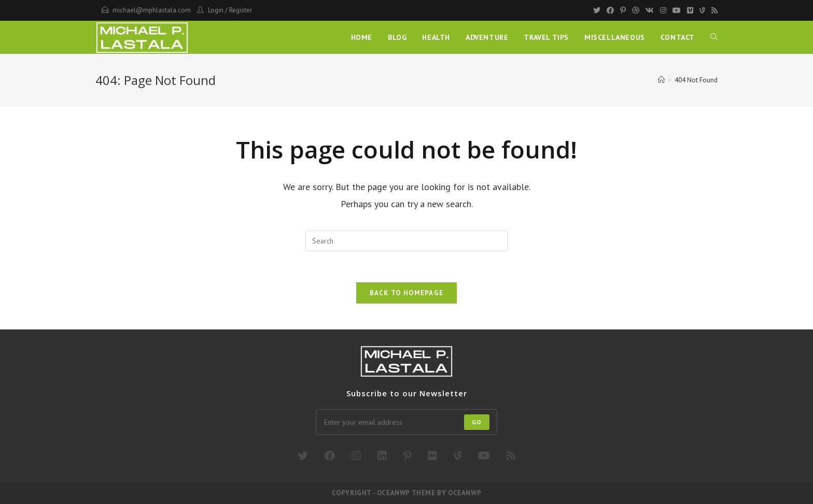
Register (241, 10)
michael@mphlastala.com (152, 10)
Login (216, 10)
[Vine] (702, 10)
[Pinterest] (623, 10)
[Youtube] (677, 10)
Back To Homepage (407, 293)
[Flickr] (432, 456)
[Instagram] (663, 10)
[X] (303, 456)
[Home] (661, 80)
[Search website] (714, 37)
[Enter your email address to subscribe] (406, 422)
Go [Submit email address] (477, 422)
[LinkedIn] (382, 456)
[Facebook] (610, 10)
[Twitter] (597, 10)
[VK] (650, 10)
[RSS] (713, 10)
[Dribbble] (636, 10)
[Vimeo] (690, 10)
